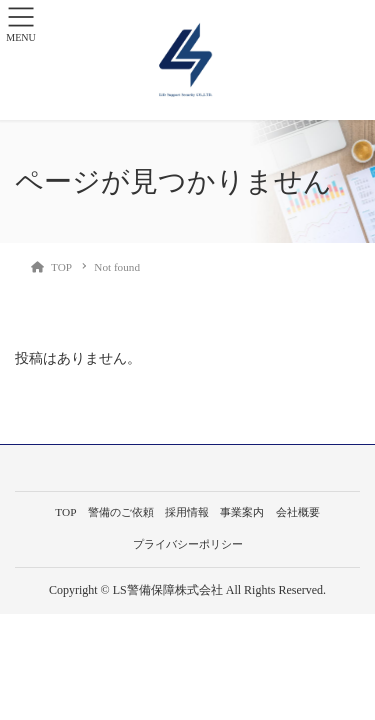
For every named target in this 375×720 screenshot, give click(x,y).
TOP (65, 512)
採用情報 (187, 512)
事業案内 (242, 512)
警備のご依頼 (121, 512)
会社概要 (298, 512)
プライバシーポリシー (188, 544)
